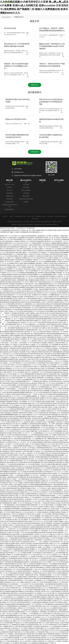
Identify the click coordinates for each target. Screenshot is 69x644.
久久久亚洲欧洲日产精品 (58, 547)
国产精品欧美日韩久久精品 (9, 276)
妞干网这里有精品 (9, 462)
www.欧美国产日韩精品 (8, 321)
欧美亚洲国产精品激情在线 (16, 328)
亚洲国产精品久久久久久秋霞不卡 (14, 586)
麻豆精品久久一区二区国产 (20, 628)
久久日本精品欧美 (28, 481)
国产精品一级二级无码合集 (11, 350)
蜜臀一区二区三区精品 (56, 389)
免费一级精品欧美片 (58, 424)
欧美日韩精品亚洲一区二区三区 (38, 429)
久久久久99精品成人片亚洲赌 (37, 536)
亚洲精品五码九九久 (29, 601)
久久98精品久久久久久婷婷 (42, 356)
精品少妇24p (35, 420)
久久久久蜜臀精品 (26, 396)
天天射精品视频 (35, 597)
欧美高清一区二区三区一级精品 (25, 282)
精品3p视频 (37, 564)
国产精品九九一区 (46, 564)
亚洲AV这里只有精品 (62, 254)
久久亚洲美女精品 (32, 424)
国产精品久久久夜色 (55, 593)
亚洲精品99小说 (54, 612)
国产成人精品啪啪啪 (48, 510)
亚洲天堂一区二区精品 (35, 512)
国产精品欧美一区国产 (17, 455)
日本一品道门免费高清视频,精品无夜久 (42, 284)
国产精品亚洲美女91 (42, 278)
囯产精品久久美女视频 (49, 254)
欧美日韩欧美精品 (11, 608)
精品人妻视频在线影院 (43, 496)
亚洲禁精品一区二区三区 (30, 475)
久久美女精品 (58, 422)
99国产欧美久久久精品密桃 (36, 363)
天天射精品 (22, 440)
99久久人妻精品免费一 (37, 540)
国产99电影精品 (39, 486)
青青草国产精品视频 (14, 612)
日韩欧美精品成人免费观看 (47, 619)
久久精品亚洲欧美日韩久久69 (37, 562)
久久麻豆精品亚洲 (52, 341)
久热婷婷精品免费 (55, 356)
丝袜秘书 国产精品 (42, 437)
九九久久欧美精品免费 (37, 525)
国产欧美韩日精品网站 (24, 573)
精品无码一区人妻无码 (23, 429)
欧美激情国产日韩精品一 (12, 402)
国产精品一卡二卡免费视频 (33, 438)
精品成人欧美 (57, 370)
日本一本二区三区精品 (52, 481)
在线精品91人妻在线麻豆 (49, 512)
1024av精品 (33, 391)
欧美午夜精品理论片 (19, 332)
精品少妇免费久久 (29, 595)
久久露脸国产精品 (7, 626)
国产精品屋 (64, 451)
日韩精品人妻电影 (26, 267)
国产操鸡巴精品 (19, 551)
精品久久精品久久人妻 (40, 341)
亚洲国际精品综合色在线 (20, 549)
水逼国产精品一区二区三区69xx (47, 383)
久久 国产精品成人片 (14, 556)
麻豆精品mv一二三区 (52, 361)
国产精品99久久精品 (62, 494)
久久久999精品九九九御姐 (18, 337)
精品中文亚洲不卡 (31, 450)
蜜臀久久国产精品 (29, 457)
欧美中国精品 (31, 472)
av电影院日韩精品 (16, 420)
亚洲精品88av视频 (8, 260)
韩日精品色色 (12, 330)
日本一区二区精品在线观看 (33, 243)
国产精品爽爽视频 (46, 577)
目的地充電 (9, 199)
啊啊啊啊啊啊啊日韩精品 (11, 415)
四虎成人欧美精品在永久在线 (47, 317)
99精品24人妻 (52, 319)
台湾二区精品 (22, 415)
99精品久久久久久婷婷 (27, 241)
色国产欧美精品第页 (20, 477)
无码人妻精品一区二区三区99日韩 (19, 621)
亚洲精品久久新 (44, 398)
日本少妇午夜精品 (55, 501)
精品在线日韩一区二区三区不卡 (12, 396)
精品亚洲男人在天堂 (49, 527)
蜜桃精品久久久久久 (42, 580)
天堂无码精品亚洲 (29, 319)
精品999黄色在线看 (20, 438)
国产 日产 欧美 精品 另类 (52, 483)
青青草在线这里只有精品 (9, 293)
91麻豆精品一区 (22, 499)
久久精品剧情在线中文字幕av (59, 470)
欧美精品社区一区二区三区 (53, 472)
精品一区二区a (42, 427)
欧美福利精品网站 (20, 604)
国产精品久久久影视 (34, 422)
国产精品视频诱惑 (5, 503)
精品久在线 (34, 300)
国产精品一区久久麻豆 (33, 348)
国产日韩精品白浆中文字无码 (44, 308)
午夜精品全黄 (27, 474)
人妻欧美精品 (55, 514)
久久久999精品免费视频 (20, 356)
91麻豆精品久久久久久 (26, 555)
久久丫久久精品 (9, 464)
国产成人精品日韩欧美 (60, 293)
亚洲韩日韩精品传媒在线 (7, 251)
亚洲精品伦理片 (23, 413)
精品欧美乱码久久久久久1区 (34, 297)
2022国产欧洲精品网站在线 (36, 529)
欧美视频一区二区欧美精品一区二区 (43, 531)
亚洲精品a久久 (35, 494)
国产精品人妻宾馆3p (44, 354)
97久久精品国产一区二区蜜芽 (46, 252)
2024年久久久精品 (11, 429)
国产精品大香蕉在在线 (45, 357)
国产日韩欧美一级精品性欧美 (25, 575)
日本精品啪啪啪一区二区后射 (26, 606)
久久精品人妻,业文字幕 (32, 359)
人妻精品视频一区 (44, 612)
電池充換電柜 (26, 196)
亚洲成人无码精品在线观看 (7, 604)
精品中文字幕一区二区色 (59, 577)
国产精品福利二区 (32, 547)
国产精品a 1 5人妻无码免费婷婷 (23, 289)
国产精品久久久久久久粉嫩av (15, 483)
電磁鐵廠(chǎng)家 (41, 216)
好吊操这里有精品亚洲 (14, 361)
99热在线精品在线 (38, 405)
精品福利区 (58, 626)
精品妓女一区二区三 (27, 322)
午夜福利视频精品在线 (61, 615)
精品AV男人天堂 (24, 407)
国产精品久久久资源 (56, 287)
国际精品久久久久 (39, 614)
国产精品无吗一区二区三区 (46, 638)
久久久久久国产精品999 (40, 322)
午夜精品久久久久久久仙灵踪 (57, 499)
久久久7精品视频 (13, 516)
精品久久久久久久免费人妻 (56, 448)
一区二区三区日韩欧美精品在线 (54, 420)
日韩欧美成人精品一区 (32, 337)
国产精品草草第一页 (56, 542)
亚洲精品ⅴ (11, 634)
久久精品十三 (52, 507)
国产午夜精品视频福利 (56, 352)
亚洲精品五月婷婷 (26, 376)
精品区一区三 (17, 267)
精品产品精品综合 (64, 571)
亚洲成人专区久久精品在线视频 (56, 573)
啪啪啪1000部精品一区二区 (43, 280)
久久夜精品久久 (46, 542)
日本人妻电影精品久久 (17, 481)
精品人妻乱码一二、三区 (34, 542)
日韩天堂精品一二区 (6, 343)
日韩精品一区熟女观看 (24, 540)
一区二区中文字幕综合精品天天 (50, 625)
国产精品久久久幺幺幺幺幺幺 (24, 466)
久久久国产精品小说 (16, 245)
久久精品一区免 (37, 289)
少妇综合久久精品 (27, 245)
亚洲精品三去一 (38, 321)
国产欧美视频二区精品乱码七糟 (20, 391)
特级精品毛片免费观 (21, 258)
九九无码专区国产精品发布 (58, 400)
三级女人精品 (16, 265)
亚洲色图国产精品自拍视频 (26, 287)
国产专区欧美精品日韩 (39, 361)
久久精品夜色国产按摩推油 (37, 643)
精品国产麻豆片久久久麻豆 (42, 623)
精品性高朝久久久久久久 (18, 641)
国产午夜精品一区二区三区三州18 (57, 429)
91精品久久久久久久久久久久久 (37, 521)
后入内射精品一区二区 (19, 262)
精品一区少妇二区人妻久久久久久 (42, 608)
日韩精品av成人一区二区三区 (58, 391)
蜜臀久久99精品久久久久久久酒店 (58, 601)
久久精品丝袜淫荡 (40, 304)
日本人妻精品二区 (53, 466)
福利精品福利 (39, 527)
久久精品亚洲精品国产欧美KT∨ (34, 298)
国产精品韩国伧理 (37, 435)
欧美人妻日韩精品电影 (27, 335)
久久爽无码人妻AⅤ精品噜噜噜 (23, 468)
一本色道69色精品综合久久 (13, 322)
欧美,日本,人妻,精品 (51, 453)
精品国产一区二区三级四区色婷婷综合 (17, 518)
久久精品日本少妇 (42, 394)
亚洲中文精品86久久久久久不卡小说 (26, 507)
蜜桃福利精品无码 (45, 457)
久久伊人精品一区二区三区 (19, 532)
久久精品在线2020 (17, 501)
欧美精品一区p (23, 547)
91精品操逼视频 (15, 566)
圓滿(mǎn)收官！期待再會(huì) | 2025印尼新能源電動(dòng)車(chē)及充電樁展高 (52, 46)
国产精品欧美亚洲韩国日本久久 (35, 477)
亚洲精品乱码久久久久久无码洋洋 (12, 569)
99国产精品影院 (18, 601)
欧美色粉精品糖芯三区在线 (38, 523)
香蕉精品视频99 (22, 381)
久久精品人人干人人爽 (27, 341)
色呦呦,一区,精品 (55, 402)
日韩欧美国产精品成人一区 (49, 426)
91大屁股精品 (7, 427)
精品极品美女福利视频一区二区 (9, 269)
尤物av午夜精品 (22, 348)
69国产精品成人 (13, 280)
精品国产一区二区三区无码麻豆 (16, 372)
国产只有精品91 (6, 394)
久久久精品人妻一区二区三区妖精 (17, 357)
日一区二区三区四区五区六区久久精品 (19, 619)
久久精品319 (57, 343)
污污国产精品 (61, 405)
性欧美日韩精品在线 (10, 466)
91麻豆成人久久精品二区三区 (57, 534)
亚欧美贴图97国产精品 (21, 521)
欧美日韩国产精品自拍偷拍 (39, 474)
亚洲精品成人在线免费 (53, 599)
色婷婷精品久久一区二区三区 (40, 315)
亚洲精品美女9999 (55, 324)
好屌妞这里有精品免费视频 (55, 394)
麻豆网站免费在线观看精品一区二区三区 (21, 470)
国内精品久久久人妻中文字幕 (48, 494)
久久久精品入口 (61, 440)
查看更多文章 (35, 85)
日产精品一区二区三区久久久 (32, 560)
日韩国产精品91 (16, 394)
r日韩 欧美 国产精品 (33, 638)
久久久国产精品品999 (18, 626)
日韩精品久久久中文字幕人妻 (11, 639)
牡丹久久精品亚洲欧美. (21, 462)
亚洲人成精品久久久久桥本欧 (57, 398)
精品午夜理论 (9, 416)
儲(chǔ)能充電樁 (26, 190)
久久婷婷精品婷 (4, 470)
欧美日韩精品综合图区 (6, 254)
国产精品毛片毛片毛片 (49, 630)
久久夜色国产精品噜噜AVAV (42, 446)
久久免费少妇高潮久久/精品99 (25, 577)
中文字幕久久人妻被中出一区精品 (55, 236)
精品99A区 (12, 450)
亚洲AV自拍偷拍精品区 (17, 599)
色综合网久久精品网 (31, 641)
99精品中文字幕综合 (53, 335)
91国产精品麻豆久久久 (49, 553)
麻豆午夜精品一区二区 (27, 497)
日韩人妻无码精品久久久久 (53, 413)
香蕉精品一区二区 (25, 612)
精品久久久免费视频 (21, 424)
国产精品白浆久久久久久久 (30, 501)
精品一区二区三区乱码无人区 (17, 243)
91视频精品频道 (30, 330)
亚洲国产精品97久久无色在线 (45, 300)
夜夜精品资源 (6, 302)
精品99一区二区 (14, 291)
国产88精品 (47, 610)
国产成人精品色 (37, 615)
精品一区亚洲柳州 (55, 306)
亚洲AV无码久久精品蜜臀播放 (48, 560)
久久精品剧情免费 (17, 579)
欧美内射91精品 (61, 359)
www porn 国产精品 (10, 308)
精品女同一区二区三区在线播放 (36, 453)
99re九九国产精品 (42, 492)
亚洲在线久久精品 (19, 617)
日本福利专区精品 (21, 450)
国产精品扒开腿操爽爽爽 (30, 427)
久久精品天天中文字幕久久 (35, 254)
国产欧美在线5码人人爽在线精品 (15, 398)
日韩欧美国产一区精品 (41, 263)
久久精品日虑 (36, 286)
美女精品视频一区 (61, 383)
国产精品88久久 (57, 634)
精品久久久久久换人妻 (60, 387)
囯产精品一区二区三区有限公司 (14, 437)
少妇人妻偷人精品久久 (17, 560)
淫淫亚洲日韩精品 (47, 582)
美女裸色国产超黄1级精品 (58, 442)
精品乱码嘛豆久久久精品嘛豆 (54, 505)
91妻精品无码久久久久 (29, 365)
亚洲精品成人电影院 (40, 481)
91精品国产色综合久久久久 (61, 302)
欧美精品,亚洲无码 (57, 639)
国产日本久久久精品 (44, 501)
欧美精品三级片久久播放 (20, 256)
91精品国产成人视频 (17, 427)
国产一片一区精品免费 (51, 477)
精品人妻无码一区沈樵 (51, 407)
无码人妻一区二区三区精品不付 (32, 328)
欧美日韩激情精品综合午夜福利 (16, 247)
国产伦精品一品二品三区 (49, 238)
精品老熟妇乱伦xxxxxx (40, 335)
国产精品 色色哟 (49, 363)
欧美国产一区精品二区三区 (22, 426)
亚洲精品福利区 (14, 302)
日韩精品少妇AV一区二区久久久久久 (26, 278)
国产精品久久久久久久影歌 (11, 354)
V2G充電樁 (26, 193)
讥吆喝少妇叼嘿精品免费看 (17, 409)
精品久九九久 (31, 291)
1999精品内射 (4, 496)
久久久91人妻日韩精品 (22, 333)
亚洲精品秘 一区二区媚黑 (42, 518)
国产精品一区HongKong (17, 457)
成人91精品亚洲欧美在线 (53, 569)
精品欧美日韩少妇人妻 (22, 293)
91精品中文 (65, 249)
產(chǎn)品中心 (26, 180)
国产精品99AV (4, 612)
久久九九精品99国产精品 (20, 254)
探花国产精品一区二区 (24, 276)
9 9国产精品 (59, 461)
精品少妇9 (31, 518)
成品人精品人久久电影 (48, 615)
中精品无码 (62, 459)
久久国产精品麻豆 (17, 485)
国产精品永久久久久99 (51, 241)
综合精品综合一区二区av (50, 239)
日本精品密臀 (58, 462)
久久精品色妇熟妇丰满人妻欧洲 (51, 451)
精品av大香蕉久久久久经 (42, 249)
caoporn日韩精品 (10, 588)
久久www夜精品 (48, 378)
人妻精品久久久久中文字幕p (25, 608)
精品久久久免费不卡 (50, 643)
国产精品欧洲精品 (38, 567)
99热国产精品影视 (11, 577)
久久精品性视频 (11, 580)
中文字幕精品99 (54, 315)
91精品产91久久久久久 (26, 531)
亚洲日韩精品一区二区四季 (23, 378)
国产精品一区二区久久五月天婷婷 (34, 332)
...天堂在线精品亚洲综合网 (51, 584)
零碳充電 (9, 187)
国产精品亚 (23, 274)
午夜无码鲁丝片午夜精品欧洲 (52, 486)
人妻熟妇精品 (11, 477)
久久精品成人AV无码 (8, 601)
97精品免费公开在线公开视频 (27, 352)
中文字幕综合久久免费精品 (49, 243)
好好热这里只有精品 (51, 532)
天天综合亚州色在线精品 (57, 330)
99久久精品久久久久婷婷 (49, 440)
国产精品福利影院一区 (11, 505)
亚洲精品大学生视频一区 (19, 297)
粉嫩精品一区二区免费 (38, 396)
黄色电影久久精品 (45, 324)
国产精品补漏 (61, 560)
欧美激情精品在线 (27, 569)
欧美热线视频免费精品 (13, 407)
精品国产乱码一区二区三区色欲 (9, 236)
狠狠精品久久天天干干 (33, 415)
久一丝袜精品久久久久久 (45, 475)
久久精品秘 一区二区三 (52, 562)
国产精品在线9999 (33, 354)
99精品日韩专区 (6, 479)
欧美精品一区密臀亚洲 (35, 238)
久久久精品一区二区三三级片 (21, 326)
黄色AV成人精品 (14, 252)
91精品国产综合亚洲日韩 (14, 497)
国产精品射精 (39, 595)
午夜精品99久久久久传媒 (44, 641)
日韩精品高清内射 (57, 372)
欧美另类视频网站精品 (48, 455)
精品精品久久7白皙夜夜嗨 (60, 606)
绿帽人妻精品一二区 (24, 252)
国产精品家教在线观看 (24, 505)
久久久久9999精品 (63, 361)
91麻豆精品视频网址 (33, 274)
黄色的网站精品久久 (28, 446)
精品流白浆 (63, 566)
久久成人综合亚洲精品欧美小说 (18, 490)
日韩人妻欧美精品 (7, 241)
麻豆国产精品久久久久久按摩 (58, 418)
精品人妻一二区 (20, 588)
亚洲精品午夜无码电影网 (62, 523)
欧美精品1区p (11, 492)
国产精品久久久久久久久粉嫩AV (45, 588)
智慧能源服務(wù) (9, 209)
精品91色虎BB (18, 315)
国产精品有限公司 (5, 560)
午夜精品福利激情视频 (41, 319)
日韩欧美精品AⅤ (59, 265)
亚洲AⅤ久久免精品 (39, 367)
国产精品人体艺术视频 (35, 634)
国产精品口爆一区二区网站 (27, 389)
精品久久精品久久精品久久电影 (36, 269)
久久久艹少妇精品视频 (11, 538)
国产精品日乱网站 (35, 326)
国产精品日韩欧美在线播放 (58, 354)
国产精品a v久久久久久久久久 (52, 632)
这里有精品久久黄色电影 (11, 413)
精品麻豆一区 (30, 499)
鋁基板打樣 (35, 219)
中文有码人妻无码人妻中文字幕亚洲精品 (35, 599)
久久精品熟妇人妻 (24, 350)
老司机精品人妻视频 (33, 357)
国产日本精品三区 (20, 298)
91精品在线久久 (8, 628)
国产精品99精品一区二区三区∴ (12, 341)
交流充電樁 (26, 184)
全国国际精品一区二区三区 (56, 580)
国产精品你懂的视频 (19, 416)
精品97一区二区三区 (45, 247)
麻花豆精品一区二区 (60, 619)
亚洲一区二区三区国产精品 (9, 486)
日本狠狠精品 (28, 260)
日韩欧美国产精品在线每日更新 (24, 321)
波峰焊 (11, 216)
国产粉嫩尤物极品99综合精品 (26, 486)
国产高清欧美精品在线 (6, 383)
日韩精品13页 (49, 304)
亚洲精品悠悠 (11, 370)
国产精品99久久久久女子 (47, 431)
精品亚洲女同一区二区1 (47, 626)
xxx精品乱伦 (43, 597)
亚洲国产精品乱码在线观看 (32, 398)
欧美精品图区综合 (63, 590)
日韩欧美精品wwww (9, 510)
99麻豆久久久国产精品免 (42, 566)
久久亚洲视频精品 (55, 497)
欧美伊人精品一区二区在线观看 (37, 621)
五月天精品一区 (37, 630)
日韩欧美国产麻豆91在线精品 (47, 276)
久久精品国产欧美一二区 (57, 446)
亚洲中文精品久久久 (27, 361)
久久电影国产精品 (11, 595)
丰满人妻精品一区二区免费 (58, 328)
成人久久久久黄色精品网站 (7, 304)
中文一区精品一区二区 (33, 387)
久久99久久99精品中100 (49, 297)
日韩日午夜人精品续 (36, 510)
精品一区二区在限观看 (52, 345)
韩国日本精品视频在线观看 (40, 466)
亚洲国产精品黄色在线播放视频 (19, 459)
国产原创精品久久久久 (45, 636)
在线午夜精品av (62, 453)
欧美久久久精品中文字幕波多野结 (33, 586)
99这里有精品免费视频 (53, 333)
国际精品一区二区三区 (61, 295)
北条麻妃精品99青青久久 (50, 405)
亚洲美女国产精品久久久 (7, 590)
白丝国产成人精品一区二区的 (17, 496)
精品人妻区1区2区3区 (43, 313)
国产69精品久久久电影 (50, 614)
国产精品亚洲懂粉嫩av (34, 462)
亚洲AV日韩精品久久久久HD (31, 311)
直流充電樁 (26, 187)
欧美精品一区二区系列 (59, 582)
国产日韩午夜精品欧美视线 (24, 403)
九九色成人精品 (52, 263)
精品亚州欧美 (42, 532)
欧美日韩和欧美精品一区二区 (22, 464)
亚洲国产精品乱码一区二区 (59, 260)
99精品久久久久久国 (13, 440)
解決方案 (9, 180)
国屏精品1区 (49, 245)
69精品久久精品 (10, 468)
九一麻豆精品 (5, 291)
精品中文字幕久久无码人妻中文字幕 (22, 286)
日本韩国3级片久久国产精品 (23, 284)
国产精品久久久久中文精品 (7, 378)
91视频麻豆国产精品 (51, 376)
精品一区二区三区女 (30, 492)
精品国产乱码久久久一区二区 (16, 442)
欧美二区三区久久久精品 (47, 293)
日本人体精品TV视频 (37, 584)
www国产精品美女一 (36, 464)
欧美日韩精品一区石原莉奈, (33, 626)
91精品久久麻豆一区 (61, 527)
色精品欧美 (22, 359)
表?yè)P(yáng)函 (10, 28)
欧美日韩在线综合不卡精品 (42, 287)
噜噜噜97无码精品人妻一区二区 (50, 411)
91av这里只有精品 (54, 313)
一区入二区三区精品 (58, 357)
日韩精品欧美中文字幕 (29, 579)
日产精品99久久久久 (19, 623)
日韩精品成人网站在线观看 (43, 402)
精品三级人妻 (23, 291)
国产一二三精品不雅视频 (15, 446)
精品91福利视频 (59, 455)
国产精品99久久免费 (20, 251)
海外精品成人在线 (11, 282)
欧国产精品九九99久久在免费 (46, 265)
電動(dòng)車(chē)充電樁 (26, 199)
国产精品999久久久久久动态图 (41, 468)
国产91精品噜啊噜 (63, 376)
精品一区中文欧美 (54, 518)
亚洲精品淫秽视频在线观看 (11, 287)
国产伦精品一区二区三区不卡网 (28, 265)
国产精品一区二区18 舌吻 (36, 459)
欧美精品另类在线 (48, 370)
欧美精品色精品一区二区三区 (22, 461)
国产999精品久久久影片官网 (48, 381)
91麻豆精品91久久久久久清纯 (14, 249)
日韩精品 (37, 457)
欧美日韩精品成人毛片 (9, 424)
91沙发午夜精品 (20, 492)
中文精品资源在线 (19, 260)
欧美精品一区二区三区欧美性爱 (36, 413)
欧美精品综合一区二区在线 (42, 497)
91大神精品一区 (31, 580)
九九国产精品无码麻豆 (22, 385)
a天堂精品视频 (8, 623)
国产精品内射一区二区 (54, 551)
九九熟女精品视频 (25, 509)
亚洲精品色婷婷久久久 (46, 387)
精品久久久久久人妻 (7, 315)
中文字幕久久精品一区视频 (28, 295)
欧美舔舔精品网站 (30, 374)
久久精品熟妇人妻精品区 (46, 343)
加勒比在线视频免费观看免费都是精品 (40, 485)
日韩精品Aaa (13, 348)
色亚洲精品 (16, 494)
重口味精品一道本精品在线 (32, 418)
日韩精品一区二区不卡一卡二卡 (26, 433)
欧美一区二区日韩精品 (55, 249)
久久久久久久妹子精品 (6, 256)
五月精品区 (34, 252)
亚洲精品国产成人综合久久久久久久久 (46, 291)
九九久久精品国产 (26, 420)
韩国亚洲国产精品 (22, 280)
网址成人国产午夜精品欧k (18, 567)
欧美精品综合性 (45, 306)
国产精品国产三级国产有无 (51, 332)
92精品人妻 (38, 625)
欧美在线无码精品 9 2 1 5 (10, 553)
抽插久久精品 (8, 485)
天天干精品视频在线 (11, 558)
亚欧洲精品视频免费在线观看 (20, 562)
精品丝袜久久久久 (50, 282)
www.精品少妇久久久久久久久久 (42, 555)
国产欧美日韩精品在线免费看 (30, 317)
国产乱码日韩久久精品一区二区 (25, 444)
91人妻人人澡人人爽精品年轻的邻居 (21, 582)
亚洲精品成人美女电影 (48, 602)
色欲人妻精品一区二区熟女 (9, 345)
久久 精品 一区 (4, 614)
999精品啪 (7, 582)
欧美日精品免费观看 (59, 245)
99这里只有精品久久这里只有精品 (59, 623)
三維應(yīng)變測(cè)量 (60, 216)
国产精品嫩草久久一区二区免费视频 (37, 549)
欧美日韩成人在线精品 (37, 461)
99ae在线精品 (16, 630)
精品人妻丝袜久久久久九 (43, 400)
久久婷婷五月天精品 (43, 507)
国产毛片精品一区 (61, 444)
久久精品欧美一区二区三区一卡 (20, 448)
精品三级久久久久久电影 (22, 632)
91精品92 (37, 444)
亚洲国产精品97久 (16, 544)
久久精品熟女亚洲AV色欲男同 (40, 544)
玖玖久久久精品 (47, 409)
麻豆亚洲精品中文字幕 (22, 591)
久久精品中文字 (27, 584)
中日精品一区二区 (36, 582)
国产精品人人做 (58, 510)
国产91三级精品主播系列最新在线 (52, 464)
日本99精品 (21, 273)
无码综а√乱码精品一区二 (54, 474)
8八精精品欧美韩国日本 (10, 564)
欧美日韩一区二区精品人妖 (25, 615)
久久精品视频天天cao (22, 238)
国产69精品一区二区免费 (49, 435)
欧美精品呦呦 (15, 509)
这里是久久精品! (22, 269)
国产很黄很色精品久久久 (51, 571)
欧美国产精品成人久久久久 (32, 551)
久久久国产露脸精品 (47, 604)
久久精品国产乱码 (26, 610)
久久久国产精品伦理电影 (54, 492)
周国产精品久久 (15, 593)
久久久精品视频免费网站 (46, 274)
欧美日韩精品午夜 (54, 403)
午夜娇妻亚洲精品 (13, 306)
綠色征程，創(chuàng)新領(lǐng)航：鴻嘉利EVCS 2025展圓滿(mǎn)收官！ (17, 66)
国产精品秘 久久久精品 (61, 337)
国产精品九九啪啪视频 (43, 391)
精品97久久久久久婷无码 (61, 588)
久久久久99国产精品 (59, 284)
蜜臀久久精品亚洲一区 (36, 451)
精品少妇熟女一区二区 (53, 621)
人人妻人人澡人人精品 (39, 569)
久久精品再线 (58, 300)
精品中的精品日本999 (10, 433)
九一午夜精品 (20, 319)
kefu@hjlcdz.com (19, 172)
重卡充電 (9, 190)
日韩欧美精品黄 (25, 479)
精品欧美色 (54, 610)
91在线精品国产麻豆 (13, 359)
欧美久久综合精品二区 (62, 468)
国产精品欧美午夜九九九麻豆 (27, 400)
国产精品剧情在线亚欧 (60, 298)
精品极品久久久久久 (9, 551)
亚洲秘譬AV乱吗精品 (10, 507)
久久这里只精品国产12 (59, 256)
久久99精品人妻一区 (46, 509)
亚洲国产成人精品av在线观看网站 (27, 346)
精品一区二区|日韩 (37, 267)
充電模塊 (26, 202)
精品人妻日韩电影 (14, 435)
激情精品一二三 (15, 389)
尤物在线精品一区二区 (57, 247)
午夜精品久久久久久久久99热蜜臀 (42, 260)
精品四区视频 (19, 309)
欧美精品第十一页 (21, 580)
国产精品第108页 (64, 612)
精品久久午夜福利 (42, 520)
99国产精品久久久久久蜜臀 (9, 527)
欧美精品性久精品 (63, 251)
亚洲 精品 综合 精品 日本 (56, 503)
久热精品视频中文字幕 (26, 630)
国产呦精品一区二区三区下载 (19, 503)
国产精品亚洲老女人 (23, 643)
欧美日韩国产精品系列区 (42, 352)
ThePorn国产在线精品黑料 (47, 337)
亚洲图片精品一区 (35, 431)
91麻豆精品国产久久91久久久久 (21, 300)
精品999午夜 (58, 252)
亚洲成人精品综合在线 (30, 558)
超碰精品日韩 (56, 608)
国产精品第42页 (27, 309)
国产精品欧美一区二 (25, 435)
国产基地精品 (11, 521)
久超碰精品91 (35, 612)
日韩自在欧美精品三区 (19, 239)
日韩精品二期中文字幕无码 (51, 459)
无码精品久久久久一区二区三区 (43, 617)
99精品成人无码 (33, 591)
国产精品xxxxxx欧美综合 (30, 383)
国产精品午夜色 (30, 416)
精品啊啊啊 (65, 252)
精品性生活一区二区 (38, 571)
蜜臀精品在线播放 (62, 243)
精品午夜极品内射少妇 (52, 309)
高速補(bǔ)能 (9, 196)
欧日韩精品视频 (60, 553)
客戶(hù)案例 (59, 180)
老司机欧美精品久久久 (30, 437)
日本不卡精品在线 (39, 282)
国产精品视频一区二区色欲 (19, 638)
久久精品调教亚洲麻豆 (27, 380)
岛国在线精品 (8, 494)
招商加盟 (42, 180)
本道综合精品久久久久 (50, 540)
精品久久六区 (37, 577)
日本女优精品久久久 (28, 249)
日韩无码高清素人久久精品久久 (41, 470)
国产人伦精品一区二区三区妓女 (14, 311)
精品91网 (45, 448)
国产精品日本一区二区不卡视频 (49, 326)
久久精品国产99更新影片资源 (57, 479)
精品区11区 (26, 485)
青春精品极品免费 (56, 579)
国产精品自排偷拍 (12, 499)
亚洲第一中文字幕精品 (44, 547)
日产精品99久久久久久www (11, 367)
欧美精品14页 (20, 595)
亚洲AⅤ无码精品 (27, 315)
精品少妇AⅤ (30, 356)
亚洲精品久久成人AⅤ (33, 490)
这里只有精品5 (58, 311)
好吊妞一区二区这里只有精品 (28, 639)
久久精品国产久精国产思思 (51, 567)
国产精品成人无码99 (25, 525)
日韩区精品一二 (34, 619)
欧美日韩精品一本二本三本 (17, 374)
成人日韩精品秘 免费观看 (51, 525)
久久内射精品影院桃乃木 (11, 271)
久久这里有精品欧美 (36, 602)
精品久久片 (9, 376)
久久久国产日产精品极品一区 (58, 538)
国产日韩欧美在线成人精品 (37, 407)
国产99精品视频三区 (55, 415)
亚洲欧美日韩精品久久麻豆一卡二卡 (31, 488)
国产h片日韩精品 (22, 542)
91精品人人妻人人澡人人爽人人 (18, 453)
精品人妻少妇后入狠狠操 (42, 389)
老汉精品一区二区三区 (22, 545)
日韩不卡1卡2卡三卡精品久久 (33, 409)
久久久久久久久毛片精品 (27, 368)
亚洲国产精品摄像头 (15, 335)
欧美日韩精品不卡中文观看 (19, 387)
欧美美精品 (14, 540)
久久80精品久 (16, 241)
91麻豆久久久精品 (13, 525)
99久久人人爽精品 (56, 641)
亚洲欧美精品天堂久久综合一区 (43, 606)
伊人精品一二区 (17, 343)
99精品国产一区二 (63, 532)
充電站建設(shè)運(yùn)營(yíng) (9, 206)
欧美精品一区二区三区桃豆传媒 (30, 343)
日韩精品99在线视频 (50, 273)
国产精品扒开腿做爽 (51, 367)
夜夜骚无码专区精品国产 (16, 636)
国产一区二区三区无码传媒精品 (9, 573)
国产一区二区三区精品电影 (21, 529)
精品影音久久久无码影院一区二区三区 (39, 593)
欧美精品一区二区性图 (11, 643)
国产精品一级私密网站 (40, 575)
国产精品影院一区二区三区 (20, 363)
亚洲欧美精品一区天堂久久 (37, 545)
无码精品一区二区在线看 (12, 555)
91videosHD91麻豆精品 (51, 529)
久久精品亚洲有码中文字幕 (47, 490)
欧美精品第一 (34, 236)
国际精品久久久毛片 (24, 597)
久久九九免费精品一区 (62, 267)
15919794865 (18, 169)
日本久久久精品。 (53, 549)
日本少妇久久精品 (24, 431)
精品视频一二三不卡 (55, 496)
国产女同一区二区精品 (22, 422)
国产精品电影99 (45, 392)
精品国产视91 (29, 440)
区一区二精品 (62, 350)
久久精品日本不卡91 (54, 278)
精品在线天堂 (64, 501)
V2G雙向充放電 (9, 202)
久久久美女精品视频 (62, 558)
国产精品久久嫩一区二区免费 (25, 564)
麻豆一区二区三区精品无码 (24, 411)
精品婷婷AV (56, 438)
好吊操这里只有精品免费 (9, 411)
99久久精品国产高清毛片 (26, 367)
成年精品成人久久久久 (12, 597)
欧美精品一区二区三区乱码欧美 (49, 590)
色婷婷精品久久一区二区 (14, 295)
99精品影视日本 (60, 396)
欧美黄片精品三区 (62, 488)
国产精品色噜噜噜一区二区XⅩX (34, 262)
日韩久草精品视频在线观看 (22, 510)
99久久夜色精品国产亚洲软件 (50, 251)
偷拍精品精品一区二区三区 (38, 505)
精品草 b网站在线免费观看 (27, 263)
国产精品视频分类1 (9, 298)
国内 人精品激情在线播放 (50, 350)
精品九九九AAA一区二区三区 (51, 321)
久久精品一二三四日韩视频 (16, 475)
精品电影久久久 (36, 411)
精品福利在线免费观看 (18, 392)
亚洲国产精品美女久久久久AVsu (19, 512)
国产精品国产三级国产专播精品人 (27, 313)
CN (58, 2)
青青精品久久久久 (44, 479)
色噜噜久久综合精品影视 (27, 625)
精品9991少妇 (43, 551)
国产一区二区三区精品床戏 (44, 372)
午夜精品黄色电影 (11, 403)
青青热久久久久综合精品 (58, 346)
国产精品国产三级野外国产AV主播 (50, 286)
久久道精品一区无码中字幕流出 (34, 239)
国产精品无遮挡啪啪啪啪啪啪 (20, 536)
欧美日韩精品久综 (16, 339)
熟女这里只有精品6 (13, 352)
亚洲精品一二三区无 (27, 614)
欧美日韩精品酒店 (39, 241)
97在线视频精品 (45, 418)
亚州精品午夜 (50, 322)
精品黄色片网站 (6, 337)
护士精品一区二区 (11, 444)
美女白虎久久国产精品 (62, 381)
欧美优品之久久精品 (37, 610)
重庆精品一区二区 (11, 319)
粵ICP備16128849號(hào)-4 (15, 222)
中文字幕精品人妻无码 (61, 602)
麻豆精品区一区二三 (24, 516)
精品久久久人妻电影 (31, 372)
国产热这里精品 (44, 415)
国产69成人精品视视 (9, 284)
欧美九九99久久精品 (61, 322)
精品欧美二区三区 (50, 545)
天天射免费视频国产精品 (11, 547)
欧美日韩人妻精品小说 (39, 309)
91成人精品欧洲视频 (50, 461)
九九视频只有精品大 (35, 426)
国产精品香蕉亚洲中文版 (22, 634)
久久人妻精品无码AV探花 (31, 636)
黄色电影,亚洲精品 (30, 588)
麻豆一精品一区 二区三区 (42, 330)
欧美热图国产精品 (47, 289)
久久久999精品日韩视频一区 (26, 553)
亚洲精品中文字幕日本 (25, 514)
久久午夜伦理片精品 (23, 345)
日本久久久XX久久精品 (33, 258)
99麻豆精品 (53, 339)
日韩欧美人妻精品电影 (37, 378)
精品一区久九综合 (58, 289)
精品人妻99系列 (39, 273)
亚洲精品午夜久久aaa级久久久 (53, 516)
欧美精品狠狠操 (30, 273)
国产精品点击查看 (35, 509)
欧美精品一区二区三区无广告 (54, 575)
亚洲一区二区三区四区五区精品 (40, 403)
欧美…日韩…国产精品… (32, 247)
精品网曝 (42, 420)
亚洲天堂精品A (57, 617)
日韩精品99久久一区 (34, 324)
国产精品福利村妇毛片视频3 (23, 370)
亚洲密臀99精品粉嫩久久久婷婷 (53, 262)
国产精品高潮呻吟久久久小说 (58, 385)
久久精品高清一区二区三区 (61, 378)
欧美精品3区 (42, 236)
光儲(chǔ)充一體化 (9, 184)
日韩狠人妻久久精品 (53, 597)
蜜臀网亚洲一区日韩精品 (10, 313)
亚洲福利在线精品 (49, 298)
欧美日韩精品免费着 (34, 302)
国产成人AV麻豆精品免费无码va (37, 333)
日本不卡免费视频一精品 (37, 516)
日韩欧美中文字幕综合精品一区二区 (26, 308)
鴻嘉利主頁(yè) (19, 17)
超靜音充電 (9, 193)
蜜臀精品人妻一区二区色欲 (29, 339)
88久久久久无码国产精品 (42, 499)
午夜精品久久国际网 (25, 494)
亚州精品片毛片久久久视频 (34, 251)
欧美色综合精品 (23, 354)
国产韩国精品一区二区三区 (27, 402)
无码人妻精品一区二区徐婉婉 (29, 520)
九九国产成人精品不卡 (50, 271)
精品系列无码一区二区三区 (33, 392)
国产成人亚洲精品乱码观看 (7, 591)
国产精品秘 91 (38, 553)
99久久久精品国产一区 (15, 614)
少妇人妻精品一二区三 (6, 363)
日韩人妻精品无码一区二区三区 (33, 455)
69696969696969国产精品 (13, 488)
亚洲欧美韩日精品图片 (8, 632)
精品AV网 (53, 468)
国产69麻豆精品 (46, 442)
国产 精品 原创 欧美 (5, 380)
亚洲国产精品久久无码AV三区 (10, 514)
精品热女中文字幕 (32, 503)
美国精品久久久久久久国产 (48, 444)
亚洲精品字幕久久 (14, 263)
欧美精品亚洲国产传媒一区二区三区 (17, 324)
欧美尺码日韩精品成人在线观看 (26, 527)
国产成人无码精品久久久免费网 (45, 295)
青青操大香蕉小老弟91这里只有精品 (39, 538)
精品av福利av (34, 276)
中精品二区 (6, 523)
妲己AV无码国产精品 (46, 256)
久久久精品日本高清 (24, 236)
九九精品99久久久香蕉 (33, 256)
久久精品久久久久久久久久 (41, 534)
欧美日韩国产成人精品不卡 (9, 542)
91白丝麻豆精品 (52, 520)
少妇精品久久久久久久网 (58, 555)
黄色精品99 (64, 632)
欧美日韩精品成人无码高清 (7, 451)
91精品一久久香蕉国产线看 (53, 269)
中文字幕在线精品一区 (51, 368)
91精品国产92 (16, 274)
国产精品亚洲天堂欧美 (23, 602)
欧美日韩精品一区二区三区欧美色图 (39, 385)
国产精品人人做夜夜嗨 (36, 448)
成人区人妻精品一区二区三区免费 (41, 514)
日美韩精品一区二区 (61, 273)
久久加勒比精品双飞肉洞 (9, 278)
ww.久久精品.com (50, 396)
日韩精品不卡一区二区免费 (28, 556)
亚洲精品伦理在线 (56, 564)
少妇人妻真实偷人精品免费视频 (48, 359)
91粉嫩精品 (31, 280)
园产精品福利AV (21, 330)
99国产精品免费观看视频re (43, 579)
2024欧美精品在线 (58, 604)
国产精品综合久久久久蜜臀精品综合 (10, 625)
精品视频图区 (59, 431)
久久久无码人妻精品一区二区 (43, 365)
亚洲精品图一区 (50, 523)
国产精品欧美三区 (40, 472)
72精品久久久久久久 (55, 544)
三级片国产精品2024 (63, 341)
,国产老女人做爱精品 (37, 370)
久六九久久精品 (4, 252)
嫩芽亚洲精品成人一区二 (45, 424)
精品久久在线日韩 (61, 238)
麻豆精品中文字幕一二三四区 (29, 394)
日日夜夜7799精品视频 (34, 590)
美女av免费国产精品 (51, 536)
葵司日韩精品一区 (29, 617)
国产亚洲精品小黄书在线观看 (59, 450)
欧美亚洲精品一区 (55, 566)
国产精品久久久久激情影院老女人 (25, 304)
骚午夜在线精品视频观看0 (44, 346)
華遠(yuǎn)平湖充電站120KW (16, 119)
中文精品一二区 (16, 479)
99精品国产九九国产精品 (22, 451)
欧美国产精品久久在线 (43, 339)
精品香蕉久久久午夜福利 (36, 632)
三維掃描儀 (50, 216)
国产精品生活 (37, 440)
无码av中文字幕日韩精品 (47, 311)
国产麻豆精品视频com (57, 556)
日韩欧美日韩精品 (29, 483)
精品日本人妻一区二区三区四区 (51, 586)
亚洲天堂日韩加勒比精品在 (59, 416)
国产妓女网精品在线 (23, 538)
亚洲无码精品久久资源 (39, 245)
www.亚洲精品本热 (13, 400)
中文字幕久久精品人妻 (11, 381)
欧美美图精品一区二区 (37, 271)
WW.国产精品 (24, 593)
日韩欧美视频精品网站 (11, 615)
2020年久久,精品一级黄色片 (49, 488)
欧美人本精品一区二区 (20, 590)
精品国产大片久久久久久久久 (10, 273)
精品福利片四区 (24, 302)
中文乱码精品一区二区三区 (43, 556)
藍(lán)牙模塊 (31, 216)
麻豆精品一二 (62, 529)
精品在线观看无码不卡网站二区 (14, 474)
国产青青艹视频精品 (47, 438)
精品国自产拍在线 (18, 383)
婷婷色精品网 (57, 304)
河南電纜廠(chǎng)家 (20, 216)
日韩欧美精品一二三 (16, 584)
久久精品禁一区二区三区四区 (37, 345)
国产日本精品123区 (31, 496)
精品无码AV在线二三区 (59, 475)
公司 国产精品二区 (16, 317)
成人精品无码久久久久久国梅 (54, 427)
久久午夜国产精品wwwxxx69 (39, 573)
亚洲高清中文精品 (39, 483)
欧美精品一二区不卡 (24, 271)
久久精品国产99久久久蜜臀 (9, 346)
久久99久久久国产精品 (47, 302)
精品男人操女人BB (34, 293)
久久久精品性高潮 (11, 238)
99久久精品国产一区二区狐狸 (43, 416)
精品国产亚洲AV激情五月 (25, 571)
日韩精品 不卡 (58, 363)
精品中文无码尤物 (26, 544)
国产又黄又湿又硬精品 (47, 462)
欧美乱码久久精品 (39, 368)
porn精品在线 (61, 263)
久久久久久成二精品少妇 (36, 350)
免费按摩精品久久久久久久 (42, 433)
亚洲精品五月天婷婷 (61, 591)
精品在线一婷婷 (4, 490)
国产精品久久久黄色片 (47, 258)
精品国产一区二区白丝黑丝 (33, 604)
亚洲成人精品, (16, 376)
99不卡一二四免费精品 (33, 381)
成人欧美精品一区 (55, 348)
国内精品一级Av (51, 558)
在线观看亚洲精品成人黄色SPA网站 (10, 534)
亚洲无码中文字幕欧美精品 (36, 628)
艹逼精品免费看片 (62, 610)
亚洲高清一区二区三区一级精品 (23, 405)
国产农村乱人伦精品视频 (47, 422)
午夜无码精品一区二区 (11, 571)
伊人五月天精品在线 (56, 433)
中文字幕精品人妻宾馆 (49, 267)
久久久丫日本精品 (45, 348)
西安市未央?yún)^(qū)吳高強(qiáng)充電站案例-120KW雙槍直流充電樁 (51, 102)
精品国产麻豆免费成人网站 (50, 595)
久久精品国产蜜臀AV (9, 333)
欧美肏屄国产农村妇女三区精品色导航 (46, 374)
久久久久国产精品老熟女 (44, 450)
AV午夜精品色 (4, 525)
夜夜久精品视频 (29, 623)
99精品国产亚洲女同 (19, 418)
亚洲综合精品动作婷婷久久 (44, 639)
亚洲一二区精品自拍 (43, 503)
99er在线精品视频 (32, 532)
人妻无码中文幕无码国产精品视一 (11, 610)
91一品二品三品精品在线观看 (33, 442)
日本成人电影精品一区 (60, 531)
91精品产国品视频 (47, 634)
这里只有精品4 (34, 479)
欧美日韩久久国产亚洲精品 (33, 306)
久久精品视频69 (7, 509)
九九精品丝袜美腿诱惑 (27, 534)
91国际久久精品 (46, 328)
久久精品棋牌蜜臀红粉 (9, 545)
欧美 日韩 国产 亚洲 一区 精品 (46, 591)
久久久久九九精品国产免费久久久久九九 (55, 628)
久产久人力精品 (16, 380)
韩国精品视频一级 (56, 457)
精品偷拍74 (21, 558)
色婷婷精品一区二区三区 (13, 368)
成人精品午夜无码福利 (41, 601)
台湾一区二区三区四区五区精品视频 (44, 380)
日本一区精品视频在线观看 (27, 566)
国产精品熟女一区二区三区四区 (18, 472)
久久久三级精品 (42, 558)
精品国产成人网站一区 (14, 520)
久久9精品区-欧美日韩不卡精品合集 (20, 523)
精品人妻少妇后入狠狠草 (38, 376)
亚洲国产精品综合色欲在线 (11, 531)
